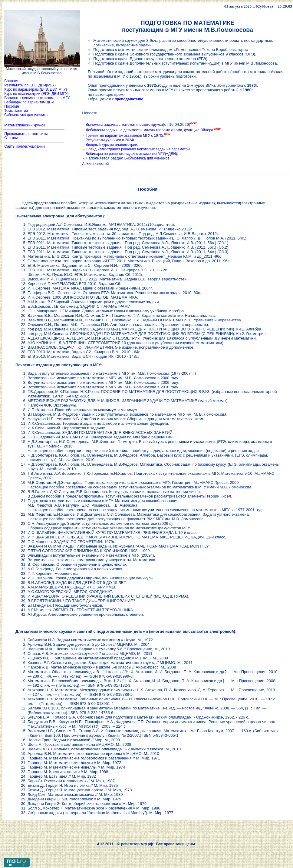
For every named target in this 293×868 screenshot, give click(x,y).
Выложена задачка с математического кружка (124, 125)
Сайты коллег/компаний (25, 146)
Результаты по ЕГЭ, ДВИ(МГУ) (30, 85)
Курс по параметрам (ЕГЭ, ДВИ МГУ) (35, 89)
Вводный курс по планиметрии (111, 145)
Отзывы (10, 138)
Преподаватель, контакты (26, 134)
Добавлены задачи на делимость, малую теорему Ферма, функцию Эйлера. (150, 130)
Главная (11, 81)
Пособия (12, 106)
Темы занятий (16, 111)
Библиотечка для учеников (27, 115)
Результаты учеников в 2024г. (110, 140)
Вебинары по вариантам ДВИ (29, 102)
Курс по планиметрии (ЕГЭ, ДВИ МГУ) (36, 94)
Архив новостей (95, 164)
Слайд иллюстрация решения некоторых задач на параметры (138, 149)
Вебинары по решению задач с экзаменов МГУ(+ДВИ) (131, 154)
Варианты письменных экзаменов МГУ (37, 98)
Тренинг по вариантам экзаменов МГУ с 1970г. (125, 136)
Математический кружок (25, 125)
